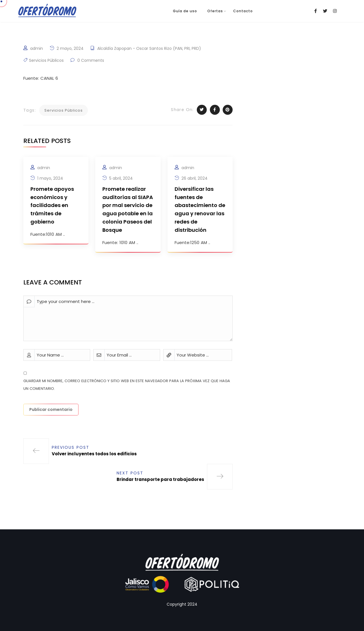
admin (37, 48)
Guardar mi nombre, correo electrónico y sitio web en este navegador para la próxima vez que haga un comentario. (127, 385)
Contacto (243, 11)
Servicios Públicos (46, 60)
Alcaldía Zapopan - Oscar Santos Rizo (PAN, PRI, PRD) (149, 48)
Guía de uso (185, 11)
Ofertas (215, 11)
